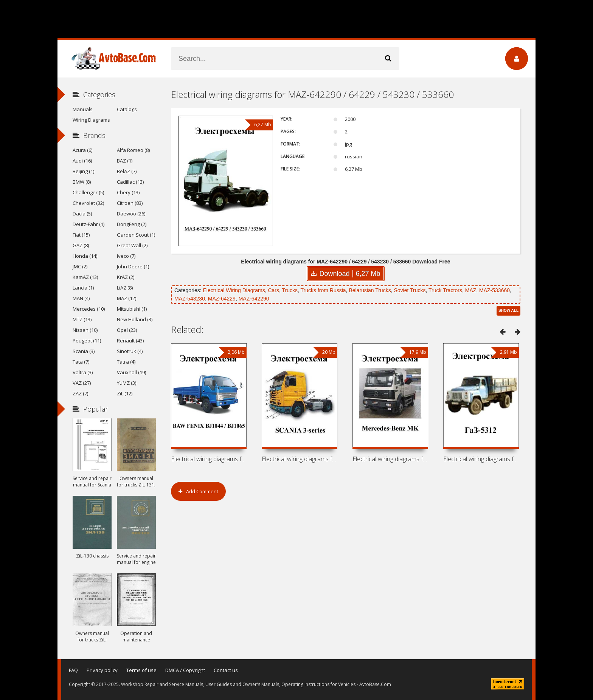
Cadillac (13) (130, 182)
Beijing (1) (83, 171)
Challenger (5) (88, 192)
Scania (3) (84, 351)
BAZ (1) (125, 161)
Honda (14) (85, 256)
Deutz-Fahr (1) (88, 224)
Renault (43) (130, 341)
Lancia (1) (83, 288)
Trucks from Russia (323, 290)
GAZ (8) (81, 245)
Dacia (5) (82, 214)
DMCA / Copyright (185, 670)
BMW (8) (82, 182)
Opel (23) (127, 330)
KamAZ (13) (85, 277)
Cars (273, 290)
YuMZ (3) (127, 383)
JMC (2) (80, 266)
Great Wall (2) (132, 245)
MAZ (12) (127, 298)
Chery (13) (128, 192)
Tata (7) (81, 362)
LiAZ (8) (125, 288)
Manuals (83, 109)
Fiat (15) (81, 235)
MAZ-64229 (222, 299)
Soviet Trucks (410, 290)
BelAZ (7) (127, 171)
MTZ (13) (82, 319)
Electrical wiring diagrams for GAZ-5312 (481, 459)
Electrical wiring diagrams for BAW (209, 459)
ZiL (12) (125, 393)
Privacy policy (102, 670)
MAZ (471, 290)
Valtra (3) (83, 372)
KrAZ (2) (126, 277)
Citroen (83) (130, 203)
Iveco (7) (126, 256)
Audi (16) (82, 161)
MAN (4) (81, 298)
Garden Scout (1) (136, 235)
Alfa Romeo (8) (133, 150)
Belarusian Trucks (370, 290)
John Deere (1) (133, 266)
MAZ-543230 (190, 299)
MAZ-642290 (254, 299)
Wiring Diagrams (91, 120)
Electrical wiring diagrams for (390, 459)
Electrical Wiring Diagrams (234, 290)
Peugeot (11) (87, 341)
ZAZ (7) (80, 393)
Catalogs (127, 109)
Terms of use (141, 670)
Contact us (226, 670)
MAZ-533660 (494, 290)
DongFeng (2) (132, 224)
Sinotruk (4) (130, 351)
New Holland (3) (135, 319)
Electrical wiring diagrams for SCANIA (300, 459)
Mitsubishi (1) (132, 309)
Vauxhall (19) (131, 372)
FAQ (73, 670)
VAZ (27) (82, 383)
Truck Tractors (445, 290)
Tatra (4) (126, 362)
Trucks (290, 290)
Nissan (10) (85, 330)
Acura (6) (82, 150)
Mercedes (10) (89, 309)
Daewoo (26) (131, 214)
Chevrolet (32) (88, 203)
